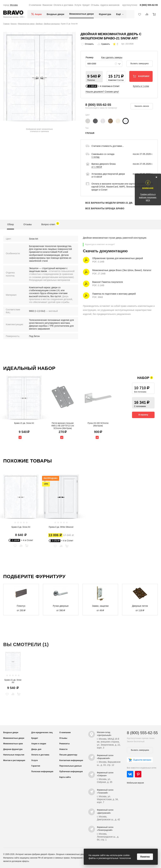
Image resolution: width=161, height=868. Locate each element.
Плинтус (21, 606)
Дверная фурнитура (13, 749)
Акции (38, 14)
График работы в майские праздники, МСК (148, 197)
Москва (14, 5)
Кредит (86, 5)
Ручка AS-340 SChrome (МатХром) (98, 424)
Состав (120, 80)
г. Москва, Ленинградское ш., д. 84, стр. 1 (108, 837)
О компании (35, 5)
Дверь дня (36, 749)
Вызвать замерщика (139, 64)
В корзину (143, 415)
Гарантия (36, 766)
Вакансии (47, 5)
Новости (63, 749)
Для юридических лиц (42, 733)
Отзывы (95, 5)
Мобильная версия (135, 783)
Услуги (78, 5)
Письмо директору (68, 755)
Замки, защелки (100, 606)
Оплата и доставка (63, 5)
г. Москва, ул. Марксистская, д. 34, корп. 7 (108, 799)
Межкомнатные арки (13, 744)
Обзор (10, 224)
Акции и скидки (39, 744)
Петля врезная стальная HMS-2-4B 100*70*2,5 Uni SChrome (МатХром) (63, 426)
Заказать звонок (142, 106)
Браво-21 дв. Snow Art (24, 423)
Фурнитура (105, 14)
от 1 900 (97, 167)
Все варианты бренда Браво (105, 208)
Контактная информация (71, 760)
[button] (94, 77)
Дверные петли (140, 606)
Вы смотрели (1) (26, 644)
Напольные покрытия (14, 755)
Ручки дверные (61, 606)
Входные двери (55, 14)
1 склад (95, 157)
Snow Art (33, 239)
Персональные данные (70, 766)
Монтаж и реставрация (14, 760)
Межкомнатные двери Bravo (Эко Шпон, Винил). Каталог (122, 270)
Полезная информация (42, 772)
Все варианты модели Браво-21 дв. (109, 203)
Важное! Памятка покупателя (108, 282)
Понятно (145, 857)
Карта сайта (65, 777)
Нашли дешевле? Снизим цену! (102, 92)
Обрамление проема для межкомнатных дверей (118, 258)
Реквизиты (64, 744)
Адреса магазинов (110, 5)
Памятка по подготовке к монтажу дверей (114, 294)
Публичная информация (71, 772)
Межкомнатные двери (81, 14)
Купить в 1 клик (141, 86)
